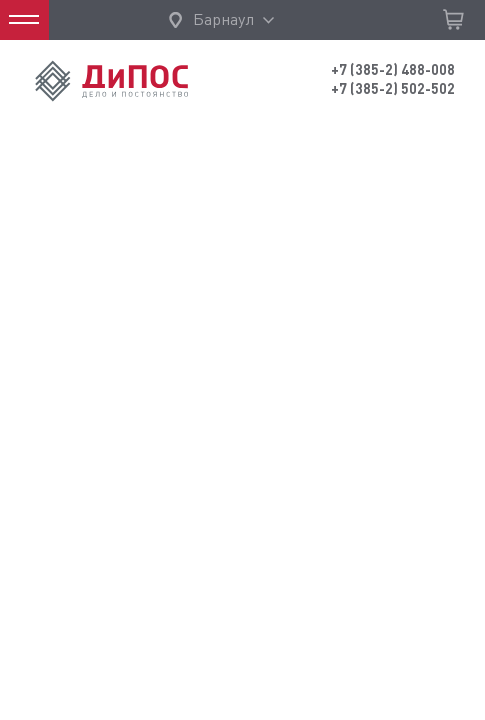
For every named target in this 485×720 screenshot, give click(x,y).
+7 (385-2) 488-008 (393, 70)
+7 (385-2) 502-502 (393, 89)
